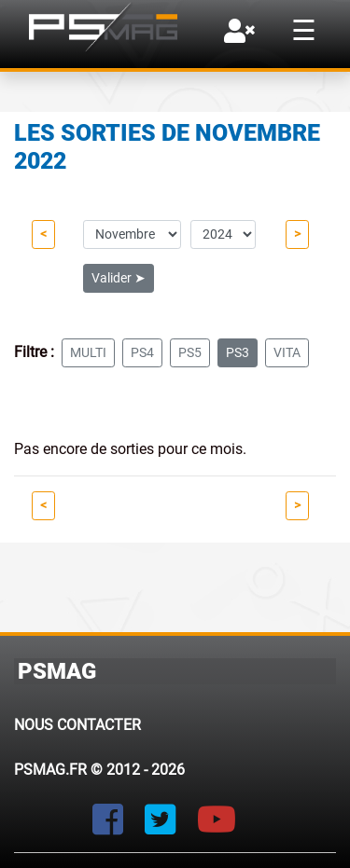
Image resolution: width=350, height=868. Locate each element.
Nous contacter (77, 725)
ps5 (190, 352)
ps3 (238, 352)
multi (88, 352)
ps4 (142, 352)
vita (287, 352)
